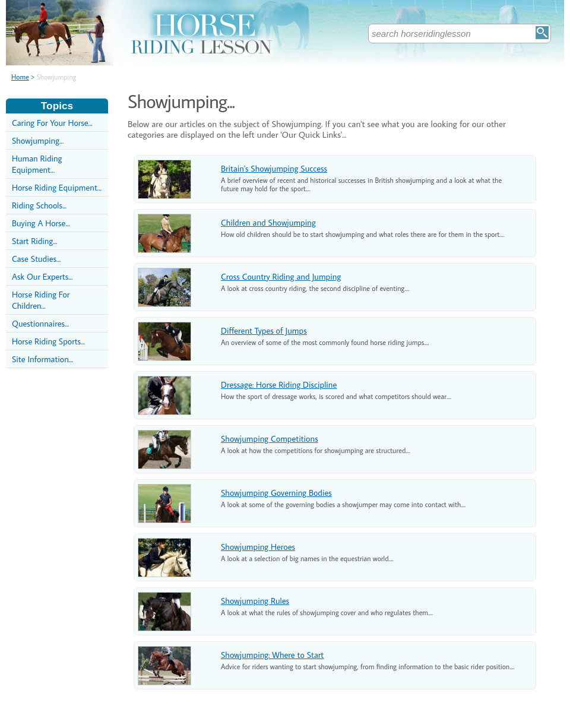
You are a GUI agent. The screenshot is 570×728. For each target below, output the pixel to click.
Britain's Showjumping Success (274, 168)
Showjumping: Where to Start (272, 655)
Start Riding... (34, 241)
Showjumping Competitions (270, 439)
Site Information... (42, 359)
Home (20, 77)
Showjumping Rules (255, 601)
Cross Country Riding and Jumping (281, 276)
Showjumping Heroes (258, 547)
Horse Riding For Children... (41, 300)
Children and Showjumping (268, 222)
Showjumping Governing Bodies (276, 493)
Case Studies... (36, 259)
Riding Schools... (39, 205)
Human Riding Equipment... (37, 164)
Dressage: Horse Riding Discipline (279, 384)
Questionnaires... (40, 323)
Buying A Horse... (41, 223)
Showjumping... (38, 140)
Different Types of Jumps (264, 330)
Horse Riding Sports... (48, 341)
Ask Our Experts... (42, 276)
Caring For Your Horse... (52, 123)
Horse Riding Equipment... (57, 187)
